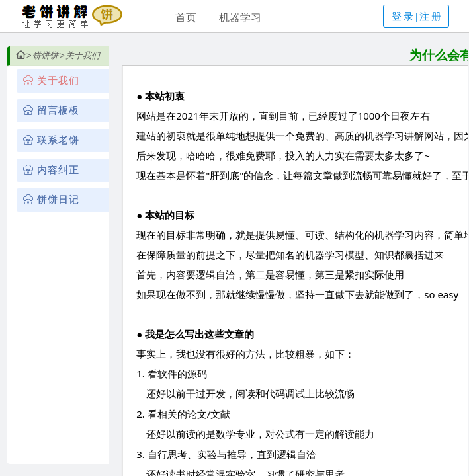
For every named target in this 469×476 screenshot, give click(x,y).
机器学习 (240, 17)
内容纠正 (58, 170)
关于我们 (83, 55)
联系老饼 (58, 140)
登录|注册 (417, 17)
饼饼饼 (45, 55)
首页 (186, 17)
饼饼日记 (58, 200)
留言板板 (58, 110)
